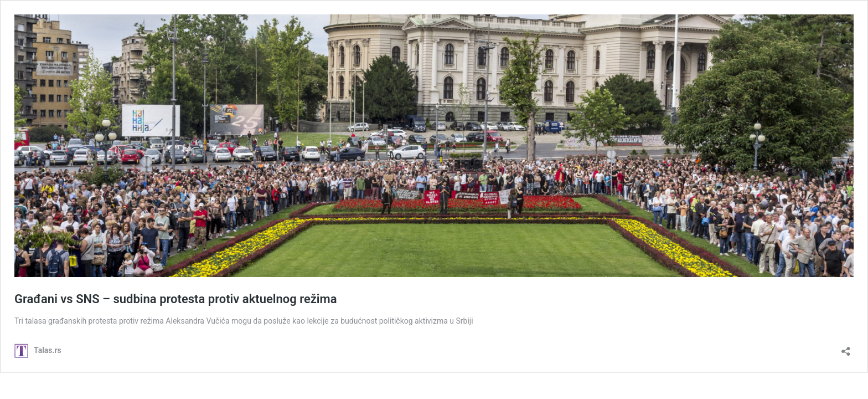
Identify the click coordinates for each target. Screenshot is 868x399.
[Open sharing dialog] (846, 348)
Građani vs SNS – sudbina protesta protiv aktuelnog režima (176, 299)
